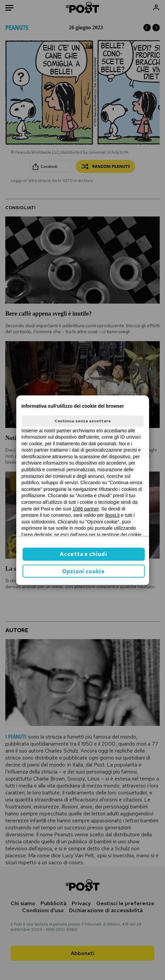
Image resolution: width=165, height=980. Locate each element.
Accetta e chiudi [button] (83, 554)
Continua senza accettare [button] (83, 421)
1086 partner (86, 509)
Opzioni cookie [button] (83, 571)
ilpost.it (113, 515)
